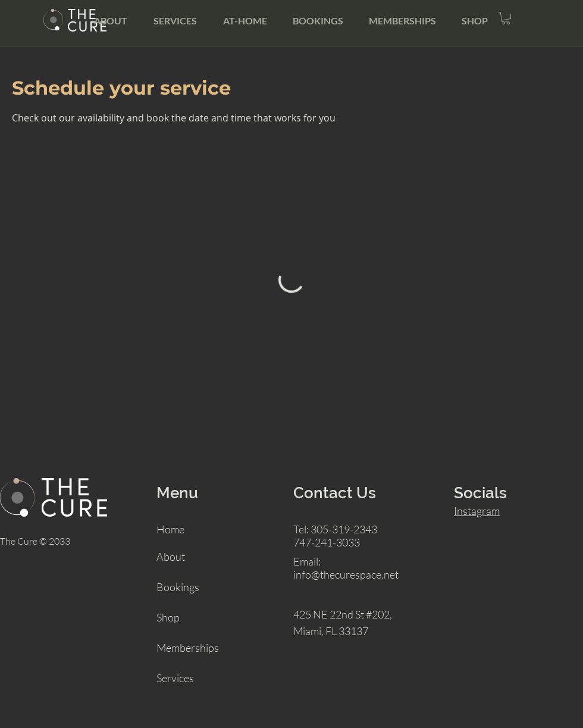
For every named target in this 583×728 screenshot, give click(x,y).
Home (170, 529)
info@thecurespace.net (346, 574)
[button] (506, 18)
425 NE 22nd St (329, 614)
